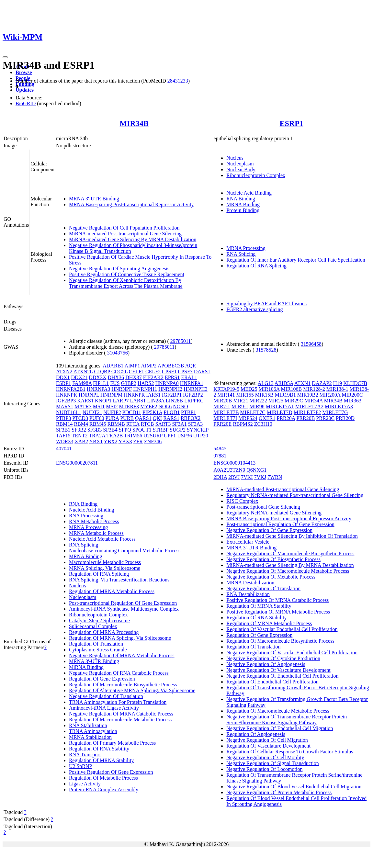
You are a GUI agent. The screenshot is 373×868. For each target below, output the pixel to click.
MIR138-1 (337, 389)
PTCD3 (80, 418)
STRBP (161, 430)
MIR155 (245, 395)
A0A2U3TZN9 (229, 470)
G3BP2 (129, 383)
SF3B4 (110, 430)
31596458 (311, 344)
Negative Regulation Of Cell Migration (267, 740)
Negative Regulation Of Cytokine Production (273, 658)
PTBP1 (188, 412)
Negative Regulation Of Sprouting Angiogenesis (119, 269)
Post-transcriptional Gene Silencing (263, 507)
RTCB (147, 424)
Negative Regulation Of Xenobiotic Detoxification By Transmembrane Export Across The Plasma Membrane (126, 283)
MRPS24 (248, 418)
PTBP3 (63, 418)
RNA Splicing (241, 254)
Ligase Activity (85, 784)
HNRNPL (89, 395)
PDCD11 (132, 412)
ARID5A (284, 383)
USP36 (184, 436)
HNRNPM (111, 395)
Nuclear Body (241, 169)
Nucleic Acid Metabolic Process (102, 539)
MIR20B (223, 401)
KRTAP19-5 (226, 389)
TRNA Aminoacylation (93, 731)
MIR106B (291, 389)
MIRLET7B (226, 412)
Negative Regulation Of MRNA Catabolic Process (121, 714)
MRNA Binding (243, 204)
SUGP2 (178, 430)
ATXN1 (303, 383)
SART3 (163, 424)
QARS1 (143, 418)
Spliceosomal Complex (93, 626)
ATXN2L (83, 372)
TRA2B (115, 436)
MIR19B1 (285, 395)
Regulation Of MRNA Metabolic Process (112, 591)
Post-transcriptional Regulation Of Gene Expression (123, 603)
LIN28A (156, 401)
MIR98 (257, 406)
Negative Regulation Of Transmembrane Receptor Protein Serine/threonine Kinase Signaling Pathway (287, 720)
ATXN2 (64, 372)
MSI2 (112, 406)
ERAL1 (189, 377)
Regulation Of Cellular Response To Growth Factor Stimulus (290, 752)
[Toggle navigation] (5, 57)
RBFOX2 (191, 418)
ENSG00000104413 (234, 463)
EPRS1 (172, 377)
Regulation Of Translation (96, 644)
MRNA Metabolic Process (96, 533)
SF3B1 (63, 430)
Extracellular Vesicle (248, 542)
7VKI (247, 477)
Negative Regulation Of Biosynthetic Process (273, 559)
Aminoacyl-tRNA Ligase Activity (104, 708)
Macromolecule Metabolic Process (105, 562)
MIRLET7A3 (339, 406)
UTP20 (201, 436)
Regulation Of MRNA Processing (104, 632)
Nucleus (235, 158)
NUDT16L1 (69, 412)
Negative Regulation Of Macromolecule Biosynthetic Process (290, 553)
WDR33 (65, 441)
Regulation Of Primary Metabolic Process (112, 743)
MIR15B (264, 395)
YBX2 (111, 441)
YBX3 (125, 441)
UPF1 (170, 436)
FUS (115, 383)
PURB (127, 418)
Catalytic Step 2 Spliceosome (99, 620)
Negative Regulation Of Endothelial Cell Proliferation (282, 676)
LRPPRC (194, 401)
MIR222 (258, 401)
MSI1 (99, 406)
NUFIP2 (112, 412)
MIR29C (294, 401)
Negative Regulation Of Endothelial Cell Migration (280, 728)
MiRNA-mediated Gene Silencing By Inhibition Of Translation (292, 536)
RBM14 (64, 424)
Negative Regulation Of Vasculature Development (278, 670)
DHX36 (116, 377)
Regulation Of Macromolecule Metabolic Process (120, 720)
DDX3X (97, 377)
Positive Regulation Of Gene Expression (111, 772)
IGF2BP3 (66, 401)
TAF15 (63, 436)
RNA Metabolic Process (94, 521)
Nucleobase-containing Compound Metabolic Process (125, 551)
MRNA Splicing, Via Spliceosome (105, 568)
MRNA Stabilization (90, 737)
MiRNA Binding (86, 667)
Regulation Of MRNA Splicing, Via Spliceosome (120, 638)
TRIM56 (133, 436)
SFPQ (125, 430)
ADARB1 (113, 366)
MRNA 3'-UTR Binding (94, 199)
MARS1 (65, 406)
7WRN (275, 477)
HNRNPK (67, 395)
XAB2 (81, 441)
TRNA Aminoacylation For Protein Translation (118, 702)
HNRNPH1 (145, 389)
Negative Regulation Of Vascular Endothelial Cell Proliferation (292, 653)
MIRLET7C (253, 412)
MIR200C (352, 395)
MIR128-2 (314, 389)
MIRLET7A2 (309, 406)
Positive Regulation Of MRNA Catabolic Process (277, 600)
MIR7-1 (222, 406)
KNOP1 (103, 401)
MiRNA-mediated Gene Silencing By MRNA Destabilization (133, 239)
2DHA (220, 477)
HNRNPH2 (170, 389)
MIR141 (226, 395)
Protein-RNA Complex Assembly (104, 789)
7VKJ (260, 477)
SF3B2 (79, 430)
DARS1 (202, 372)
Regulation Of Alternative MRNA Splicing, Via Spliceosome (132, 690)
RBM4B (116, 424)
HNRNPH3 (196, 389)
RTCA (133, 424)
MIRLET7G (335, 412)
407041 (64, 449)
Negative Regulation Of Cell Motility (265, 757)
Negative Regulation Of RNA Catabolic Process (119, 673)
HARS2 (146, 383)
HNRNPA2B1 (71, 389)
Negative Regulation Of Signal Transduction (272, 763)
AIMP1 (132, 366)
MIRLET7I (225, 418)
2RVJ (234, 477)
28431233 (178, 81)
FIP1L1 (101, 383)
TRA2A (97, 436)
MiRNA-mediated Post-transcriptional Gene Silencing (125, 234)
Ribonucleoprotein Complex (256, 175)
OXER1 (267, 418)
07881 (220, 456)
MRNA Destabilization (250, 583)
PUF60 (97, 418)
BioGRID (26, 103)
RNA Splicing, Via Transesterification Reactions (119, 580)
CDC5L (119, 372)
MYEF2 (149, 406)
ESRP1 (292, 123)
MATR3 (83, 406)
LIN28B (174, 401)
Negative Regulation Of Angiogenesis (266, 664)
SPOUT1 (142, 430)
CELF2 (153, 372)
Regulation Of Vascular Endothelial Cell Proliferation (282, 629)
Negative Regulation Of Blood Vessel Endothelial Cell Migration (294, 787)
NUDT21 (92, 412)
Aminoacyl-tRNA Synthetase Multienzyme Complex (124, 609)
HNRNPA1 (192, 383)
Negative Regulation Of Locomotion (264, 769)
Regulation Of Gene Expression (102, 679)
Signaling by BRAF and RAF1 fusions (266, 304)
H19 (338, 383)
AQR (191, 366)
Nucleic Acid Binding (249, 193)
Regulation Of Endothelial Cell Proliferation (272, 682)
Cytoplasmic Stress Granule (98, 650)
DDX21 (79, 377)
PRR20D (345, 418)
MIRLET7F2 (307, 412)
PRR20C (325, 418)
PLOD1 (172, 412)
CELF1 (136, 372)
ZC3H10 (263, 424)
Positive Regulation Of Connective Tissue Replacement (127, 274)
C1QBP (102, 372)
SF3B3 (95, 430)
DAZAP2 (322, 383)
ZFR (138, 441)
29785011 (181, 341)
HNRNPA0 (167, 383)
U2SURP (153, 436)
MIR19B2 (308, 395)
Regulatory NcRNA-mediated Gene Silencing (274, 513)
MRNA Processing (246, 248)
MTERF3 (129, 406)
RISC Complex (242, 501)
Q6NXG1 (256, 470)
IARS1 (153, 395)
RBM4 (81, 424)
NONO (180, 406)
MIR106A (269, 389)
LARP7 (121, 401)
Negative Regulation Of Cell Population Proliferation (124, 228)
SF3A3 (195, 424)
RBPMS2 (243, 424)
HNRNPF (122, 389)
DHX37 (134, 377)
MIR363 (353, 401)
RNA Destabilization (248, 594)
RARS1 (171, 418)
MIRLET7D (280, 412)
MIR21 (241, 401)
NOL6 (165, 406)
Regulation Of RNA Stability (99, 749)
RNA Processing (86, 516)
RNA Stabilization (88, 725)
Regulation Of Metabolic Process (103, 778)
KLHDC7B (355, 383)
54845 (220, 449)
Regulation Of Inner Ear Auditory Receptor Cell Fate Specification (296, 260)
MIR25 (276, 401)
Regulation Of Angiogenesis (256, 734)
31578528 (266, 350)
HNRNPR (135, 395)
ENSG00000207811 (77, 463)
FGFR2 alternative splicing (254, 309)
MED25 (249, 389)
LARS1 (138, 401)
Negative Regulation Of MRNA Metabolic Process (122, 655)
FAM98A (82, 383)
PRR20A (286, 418)
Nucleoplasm (240, 164)
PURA (112, 418)
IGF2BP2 (193, 395)
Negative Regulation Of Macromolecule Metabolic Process (288, 571)
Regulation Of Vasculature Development (268, 746)
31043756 (118, 353)
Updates (25, 90)
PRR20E (222, 424)
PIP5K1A (152, 412)
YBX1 (96, 441)
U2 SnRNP (81, 766)
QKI (157, 418)
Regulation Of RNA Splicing (256, 266)
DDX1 (63, 377)
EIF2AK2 (153, 377)
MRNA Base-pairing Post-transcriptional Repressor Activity (131, 204)
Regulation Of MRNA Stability (101, 760)
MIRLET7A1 (280, 406)
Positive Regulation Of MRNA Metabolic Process (278, 612)
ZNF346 (153, 441)
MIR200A (330, 395)
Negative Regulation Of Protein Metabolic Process (279, 792)
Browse (24, 72)
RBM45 (98, 424)
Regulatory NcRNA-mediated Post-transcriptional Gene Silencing (295, 495)
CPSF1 (169, 372)
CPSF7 (185, 372)
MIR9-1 (240, 406)
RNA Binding (241, 199)
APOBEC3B (171, 366)
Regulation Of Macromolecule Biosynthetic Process (123, 685)
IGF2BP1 (172, 395)
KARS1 (85, 401)
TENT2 (80, 436)
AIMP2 (149, 366)
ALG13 (266, 383)
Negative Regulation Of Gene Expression (269, 530)
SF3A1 (179, 424)
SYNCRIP (198, 430)
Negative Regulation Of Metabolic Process (271, 577)
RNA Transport (85, 755)
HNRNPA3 (98, 389)
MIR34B (134, 123)
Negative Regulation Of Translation (106, 696)
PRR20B (305, 418)
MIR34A (314, 401)
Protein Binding (243, 210)
